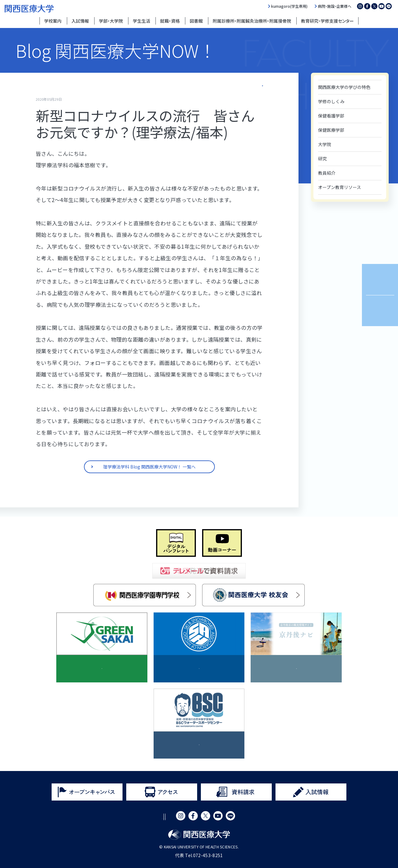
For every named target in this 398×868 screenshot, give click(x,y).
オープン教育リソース (340, 187)
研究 (322, 159)
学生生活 (141, 21)
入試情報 (80, 21)
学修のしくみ (331, 101)
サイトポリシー (119, 817)
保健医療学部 (331, 130)
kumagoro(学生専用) (289, 6)
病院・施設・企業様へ (335, 6)
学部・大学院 (111, 21)
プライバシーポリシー (166, 817)
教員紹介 (327, 173)
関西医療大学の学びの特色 (344, 87)
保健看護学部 (331, 116)
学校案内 (53, 21)
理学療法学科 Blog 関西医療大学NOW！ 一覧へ (223, 84)
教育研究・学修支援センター (327, 21)
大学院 (325, 144)
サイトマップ (211, 817)
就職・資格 (170, 21)
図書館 (196, 21)
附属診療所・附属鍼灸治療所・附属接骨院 (252, 21)
